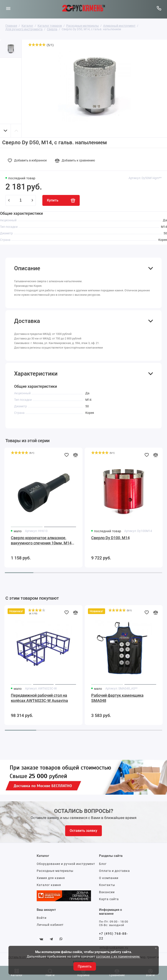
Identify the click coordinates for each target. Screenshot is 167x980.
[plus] (32, 200)
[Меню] (8, 8)
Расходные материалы (55, 871)
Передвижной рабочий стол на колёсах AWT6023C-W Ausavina (39, 698)
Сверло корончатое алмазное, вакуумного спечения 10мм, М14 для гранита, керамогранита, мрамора (41, 541)
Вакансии (107, 892)
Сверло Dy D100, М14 (110, 538)
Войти (42, 918)
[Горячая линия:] (159, 8)
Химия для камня (51, 878)
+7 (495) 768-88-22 (113, 936)
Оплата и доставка (114, 871)
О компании (109, 878)
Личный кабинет (50, 925)
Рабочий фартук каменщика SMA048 (117, 698)
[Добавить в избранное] (28, 160)
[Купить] (61, 200)
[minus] (9, 200)
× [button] (156, 948)
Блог (103, 864)
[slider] (37, 45)
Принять (85, 966)
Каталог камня (49, 885)
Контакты (107, 885)
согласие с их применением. (118, 957)
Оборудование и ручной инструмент (66, 864)
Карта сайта (109, 899)
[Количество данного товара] (21, 200)
